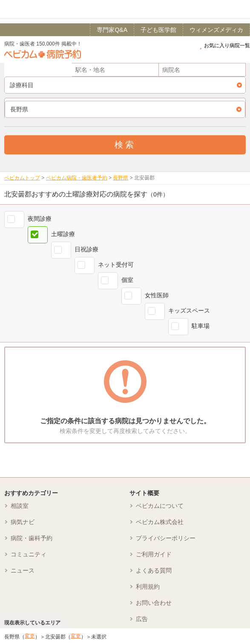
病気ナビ (23, 522)
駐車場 (201, 326)
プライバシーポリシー (166, 538)
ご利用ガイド (154, 554)
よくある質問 (154, 570)
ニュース (23, 570)
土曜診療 (63, 234)
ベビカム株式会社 (160, 522)
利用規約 (148, 587)
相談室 (20, 506)
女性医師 (157, 295)
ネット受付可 (116, 265)
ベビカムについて (160, 506)
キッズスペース (189, 311)
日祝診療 (86, 249)
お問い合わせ (154, 603)
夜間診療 (40, 219)
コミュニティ (29, 554)
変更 (30, 636)
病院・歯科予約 (32, 538)
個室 (127, 280)
